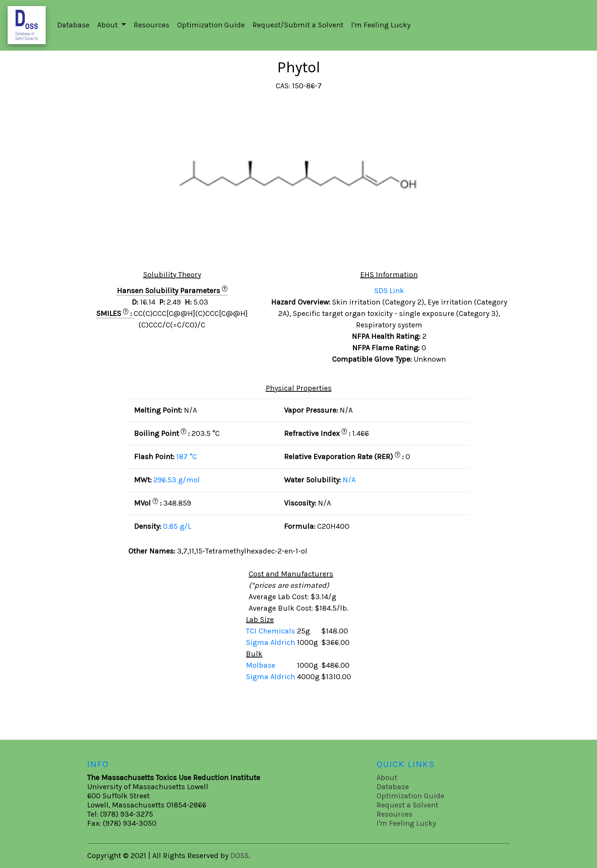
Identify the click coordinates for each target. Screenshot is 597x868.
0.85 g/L (177, 526)
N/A (349, 480)
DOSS (239, 856)
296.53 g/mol (177, 480)
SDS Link (389, 291)
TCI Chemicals (271, 631)
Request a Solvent (407, 805)
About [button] (108, 25)
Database (73, 25)
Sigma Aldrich (271, 642)
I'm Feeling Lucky (381, 25)
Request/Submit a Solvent (298, 25)
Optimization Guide (211, 25)
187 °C (187, 457)
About (387, 778)
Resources (152, 25)
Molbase (261, 665)
